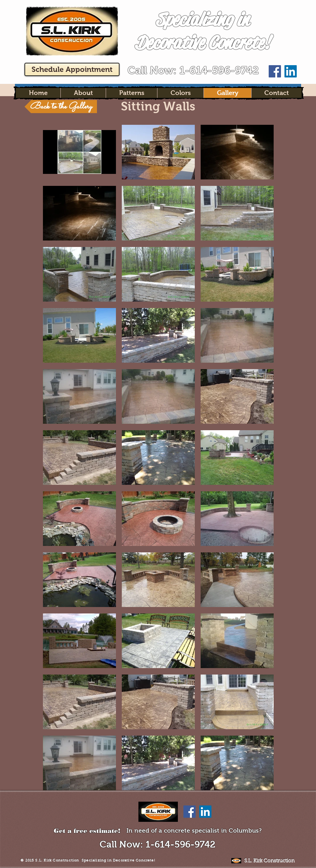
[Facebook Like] (283, 7)
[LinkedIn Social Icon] (291, 71)
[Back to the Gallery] (61, 107)
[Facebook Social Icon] (275, 71)
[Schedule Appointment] (72, 69)
